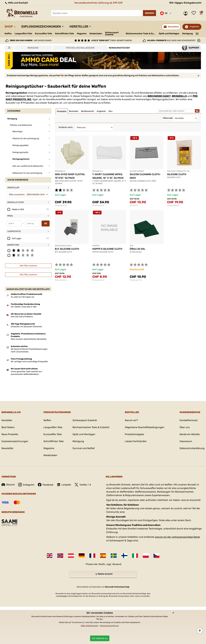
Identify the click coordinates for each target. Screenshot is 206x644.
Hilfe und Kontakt (16, 3)
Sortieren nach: (66, 127)
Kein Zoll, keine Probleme (22, 317)
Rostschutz (134, 205)
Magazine (82, 34)
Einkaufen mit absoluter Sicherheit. (26, 327)
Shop (9, 26)
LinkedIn (64, 485)
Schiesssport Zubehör (112, 34)
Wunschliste (194, 13)
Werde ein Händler (190, 434)
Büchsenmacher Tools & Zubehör (141, 34)
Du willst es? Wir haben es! (22, 297)
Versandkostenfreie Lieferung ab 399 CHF (99, 3)
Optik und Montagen (169, 34)
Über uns (185, 427)
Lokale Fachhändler (136, 441)
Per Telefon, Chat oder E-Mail (24, 307)
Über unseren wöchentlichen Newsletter (29, 339)
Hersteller (79, 26)
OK (46, 223)
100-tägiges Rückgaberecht (185, 3)
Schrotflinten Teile (64, 34)
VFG (131, 246)
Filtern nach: (168, 118)
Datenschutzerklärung (192, 448)
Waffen (8, 34)
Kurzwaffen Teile (44, 34)
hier (101, 619)
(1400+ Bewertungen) (112, 40)
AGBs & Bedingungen (89, 626)
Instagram (26, 485)
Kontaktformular (189, 420)
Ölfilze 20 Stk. (138, 249)
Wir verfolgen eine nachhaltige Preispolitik (29, 362)
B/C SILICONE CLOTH (67, 249)
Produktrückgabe (134, 434)
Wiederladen (96, 34)
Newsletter (7, 448)
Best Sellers (8, 427)
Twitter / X (83, 485)
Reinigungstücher (61, 205)
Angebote (194, 27)
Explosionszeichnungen (41, 26)
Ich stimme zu (100, 638)
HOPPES (96, 246)
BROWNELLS (179, 96)
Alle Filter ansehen (28, 266)
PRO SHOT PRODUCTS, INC (178, 171)
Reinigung (188, 34)
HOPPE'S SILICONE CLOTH (107, 249)
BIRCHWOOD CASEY (159, 96)
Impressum (186, 441)
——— (197, 33)
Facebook (46, 485)
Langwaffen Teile (23, 34)
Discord (8, 485)
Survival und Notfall (84, 448)
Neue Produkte (10, 434)
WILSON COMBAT (137, 171)
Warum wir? (131, 420)
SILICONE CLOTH (177, 174)
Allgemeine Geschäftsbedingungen (145, 427)
